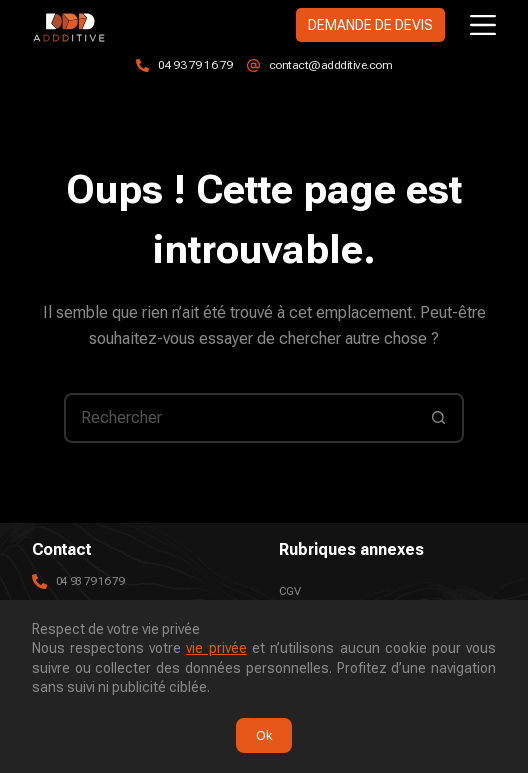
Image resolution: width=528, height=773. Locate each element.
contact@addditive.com (331, 65)
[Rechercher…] (239, 418)
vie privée (216, 648)
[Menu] (483, 25)
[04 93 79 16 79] (142, 65)
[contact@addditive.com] (253, 65)
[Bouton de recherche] (439, 418)
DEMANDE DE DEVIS (370, 25)
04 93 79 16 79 (195, 65)
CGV (290, 591)
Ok (264, 735)
